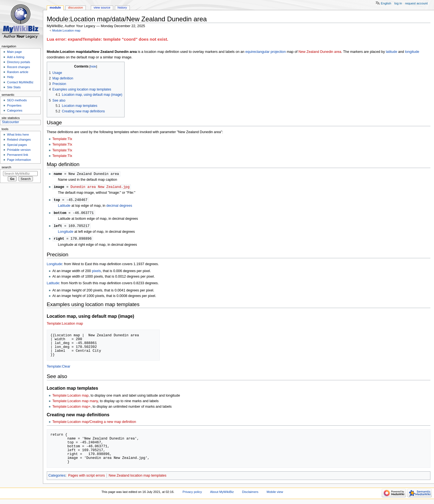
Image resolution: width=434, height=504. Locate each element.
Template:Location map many (75, 403)
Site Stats (14, 87)
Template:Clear (59, 368)
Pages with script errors (86, 477)
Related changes (19, 139)
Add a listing (15, 57)
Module (55, 7)
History (122, 7)
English (386, 3)
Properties (14, 105)
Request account (417, 3)
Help (10, 77)
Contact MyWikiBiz (20, 82)
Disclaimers (250, 493)
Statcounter (11, 122)
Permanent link (17, 155)
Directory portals (18, 62)
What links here (18, 135)
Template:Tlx (62, 139)
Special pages (17, 145)
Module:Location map (66, 30)
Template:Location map (65, 325)
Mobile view (275, 493)
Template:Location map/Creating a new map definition (94, 423)
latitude (392, 52)
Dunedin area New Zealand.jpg (100, 187)
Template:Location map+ (72, 408)
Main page (14, 52)
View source (102, 7)
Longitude (66, 233)
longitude (412, 52)
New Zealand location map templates (137, 477)
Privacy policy (192, 493)
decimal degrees (119, 206)
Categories (57, 477)
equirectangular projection (265, 52)
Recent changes (18, 67)
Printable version (19, 150)
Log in (398, 3)
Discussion (75, 7)
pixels (96, 273)
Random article (18, 72)
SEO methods (17, 100)
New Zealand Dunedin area (320, 52)
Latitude (64, 206)
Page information (19, 160)
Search (7, 167)
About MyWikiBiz (222, 493)
